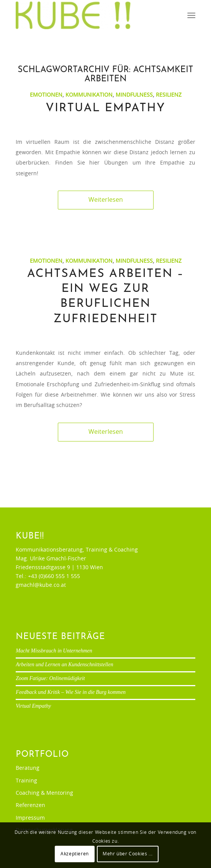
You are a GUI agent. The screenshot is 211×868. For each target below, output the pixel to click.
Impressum (30, 818)
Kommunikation (89, 95)
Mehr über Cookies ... (128, 854)
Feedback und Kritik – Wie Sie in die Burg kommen (71, 692)
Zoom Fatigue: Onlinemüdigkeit (50, 678)
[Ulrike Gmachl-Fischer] (88, 15)
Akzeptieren (75, 854)
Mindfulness (134, 95)
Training (26, 781)
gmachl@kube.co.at (41, 585)
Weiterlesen (106, 200)
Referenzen (30, 805)
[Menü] (191, 16)
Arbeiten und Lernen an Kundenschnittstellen (64, 665)
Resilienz (169, 95)
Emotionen (46, 95)
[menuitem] (191, 16)
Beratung (28, 768)
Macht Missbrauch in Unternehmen (54, 651)
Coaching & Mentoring (44, 793)
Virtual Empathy (105, 108)
